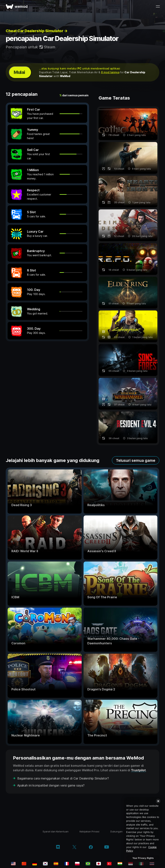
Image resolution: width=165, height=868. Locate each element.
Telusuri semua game (136, 460)
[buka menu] (158, 6)
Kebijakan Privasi (89, 831)
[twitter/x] (74, 847)
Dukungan (116, 831)
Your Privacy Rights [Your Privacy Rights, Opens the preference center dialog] (143, 858)
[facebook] (91, 847)
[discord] (58, 847)
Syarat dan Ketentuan (56, 831)
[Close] (158, 801)
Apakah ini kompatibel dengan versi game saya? (51, 785)
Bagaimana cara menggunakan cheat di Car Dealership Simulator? (63, 778)
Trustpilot (138, 770)
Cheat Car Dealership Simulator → (37, 31)
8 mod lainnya (110, 72)
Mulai (19, 72)
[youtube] (107, 847)
